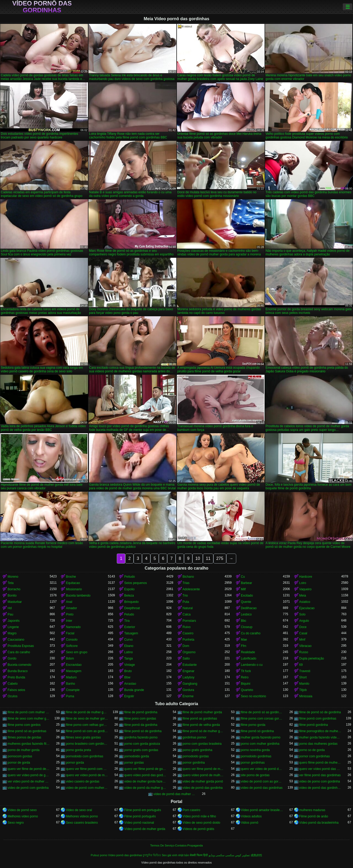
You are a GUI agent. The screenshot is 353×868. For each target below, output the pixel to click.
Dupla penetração (312, 658)
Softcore (72, 646)
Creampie (73, 690)
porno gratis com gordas (141, 750)
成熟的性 (256, 855)
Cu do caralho (251, 633)
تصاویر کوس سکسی (238, 855)
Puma (70, 696)
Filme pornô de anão (314, 816)
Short (303, 677)
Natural (188, 608)
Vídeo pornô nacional (139, 823)
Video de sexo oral (79, 810)
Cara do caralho (19, 652)
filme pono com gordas (140, 719)
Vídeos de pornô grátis (199, 829)
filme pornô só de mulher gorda (204, 731)
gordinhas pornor (195, 737)
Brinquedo (131, 602)
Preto (70, 614)
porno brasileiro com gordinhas (87, 744)
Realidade (248, 652)
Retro (245, 677)
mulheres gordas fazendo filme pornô (29, 744)
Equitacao (73, 583)
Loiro (303, 583)
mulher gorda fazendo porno (261, 737)
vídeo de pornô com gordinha (28, 788)
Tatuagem (131, 633)
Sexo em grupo (77, 652)
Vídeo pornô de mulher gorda (145, 829)
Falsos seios (16, 690)
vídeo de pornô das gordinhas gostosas (320, 788)
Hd (10, 608)
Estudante (190, 665)
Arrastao (130, 684)
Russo (304, 652)
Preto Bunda (16, 677)
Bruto (128, 671)
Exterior (130, 627)
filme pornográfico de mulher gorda (320, 731)
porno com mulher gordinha (260, 744)
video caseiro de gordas (83, 781)
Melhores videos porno (82, 816)
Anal (69, 602)
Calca (187, 614)
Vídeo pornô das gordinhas (42, 7)
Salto (186, 658)
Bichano (188, 577)
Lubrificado (249, 658)
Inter (69, 621)
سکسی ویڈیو (217, 855)
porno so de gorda (312, 750)
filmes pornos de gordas (24, 737)
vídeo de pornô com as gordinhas (262, 781)
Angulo (304, 621)
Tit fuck (246, 671)
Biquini (246, 684)
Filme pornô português (140, 816)
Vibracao (305, 646)
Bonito (12, 596)
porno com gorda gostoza (142, 744)
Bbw (127, 677)
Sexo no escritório (254, 696)
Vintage (129, 665)
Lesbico (246, 614)
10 (198, 558)
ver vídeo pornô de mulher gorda (29, 781)
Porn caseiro (191, 810)
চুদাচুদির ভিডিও (152, 855)
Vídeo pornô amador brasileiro (262, 810)
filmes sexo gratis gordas (83, 737)
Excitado (247, 596)
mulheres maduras (312, 810)
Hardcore (306, 577)
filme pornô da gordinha (141, 725)
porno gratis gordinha (197, 750)
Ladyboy (189, 677)
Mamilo (304, 684)
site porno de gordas (255, 775)
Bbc (244, 621)
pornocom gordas (20, 756)
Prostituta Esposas (21, 646)
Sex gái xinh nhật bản (175, 855)
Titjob (303, 690)
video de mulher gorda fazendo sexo (145, 781)
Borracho (14, 589)
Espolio (129, 589)
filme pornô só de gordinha (143, 731)
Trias (186, 583)
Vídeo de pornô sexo (22, 810)
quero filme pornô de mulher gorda (320, 763)
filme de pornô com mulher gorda (29, 712)
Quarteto (247, 690)
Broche (71, 577)
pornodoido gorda (136, 756)
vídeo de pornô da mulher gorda (145, 788)
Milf (243, 589)
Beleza (129, 596)
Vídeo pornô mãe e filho (199, 816)
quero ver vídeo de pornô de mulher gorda (262, 769)
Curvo (128, 640)
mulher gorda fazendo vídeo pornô (320, 737)
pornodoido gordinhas (256, 756)
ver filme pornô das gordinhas (320, 775)
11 (208, 558)
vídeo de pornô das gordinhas (262, 788)
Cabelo (13, 684)
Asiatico (305, 602)
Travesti (305, 671)
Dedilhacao (249, 608)
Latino (128, 652)
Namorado (73, 627)
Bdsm (70, 658)
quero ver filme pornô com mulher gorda (87, 769)
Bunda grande (134, 690)
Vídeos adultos (251, 816)
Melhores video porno (23, 816)
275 (220, 558)
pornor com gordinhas (315, 756)
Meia (303, 596)
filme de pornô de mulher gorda (87, 712)
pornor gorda (75, 763)
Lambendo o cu (252, 665)
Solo (302, 614)
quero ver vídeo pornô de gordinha (29, 775)
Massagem (74, 671)
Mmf (302, 640)
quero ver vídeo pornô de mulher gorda (87, 775)
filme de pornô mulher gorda (202, 712)
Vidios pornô (250, 823)
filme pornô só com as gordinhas (87, 731)
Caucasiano (16, 640)
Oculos (12, 696)
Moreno (13, 577)
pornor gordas (134, 763)
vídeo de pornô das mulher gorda (174, 794)
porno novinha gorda (255, 750)
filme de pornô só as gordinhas (262, 712)
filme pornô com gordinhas (318, 719)
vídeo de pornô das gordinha (203, 788)
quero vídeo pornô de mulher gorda (204, 775)
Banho (70, 684)
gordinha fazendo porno (141, 737)
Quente (246, 602)
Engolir (129, 696)
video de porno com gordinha (320, 781)
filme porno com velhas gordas (87, 725)
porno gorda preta (78, 750)
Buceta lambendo (78, 596)
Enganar (189, 671)
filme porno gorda (253, 725)
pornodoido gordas (196, 756)
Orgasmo (189, 652)
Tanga (128, 658)
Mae (244, 640)
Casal (303, 633)
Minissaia (306, 696)
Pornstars (189, 621)
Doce (303, 627)
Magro (12, 633)
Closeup (247, 627)
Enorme (188, 696)
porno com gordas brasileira (202, 744)
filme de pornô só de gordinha (320, 712)
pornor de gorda (19, 763)
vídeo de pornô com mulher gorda (87, 788)
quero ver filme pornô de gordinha (145, 769)
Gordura (188, 690)
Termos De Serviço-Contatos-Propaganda (176, 845)
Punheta (189, 640)
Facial (70, 633)
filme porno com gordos (24, 725)
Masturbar (15, 602)
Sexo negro (16, 823)
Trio (185, 596)
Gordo (12, 658)
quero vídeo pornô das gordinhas (145, 775)
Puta (186, 602)
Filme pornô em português (143, 810)
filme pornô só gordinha (257, 731)
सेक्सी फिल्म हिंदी (199, 855)
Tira (127, 621)
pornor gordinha (194, 763)
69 (301, 665)
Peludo (129, 614)
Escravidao (74, 665)
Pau (10, 614)
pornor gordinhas (253, 763)
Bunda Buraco (18, 671)
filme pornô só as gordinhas (27, 731)
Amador (71, 608)
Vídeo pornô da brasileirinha (319, 823)
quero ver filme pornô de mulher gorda (204, 769)
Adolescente (191, 589)
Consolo (72, 640)
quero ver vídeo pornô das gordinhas (320, 769)
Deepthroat (132, 608)
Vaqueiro (305, 589)
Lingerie (13, 627)
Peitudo (130, 577)
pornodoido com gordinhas (85, 756)
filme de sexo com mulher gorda (29, 719)
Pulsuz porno (99, 855)
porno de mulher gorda (23, 750)
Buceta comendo (19, 665)
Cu (243, 577)
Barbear (247, 583)
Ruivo (187, 627)
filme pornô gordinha (314, 725)
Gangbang (190, 684)
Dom (186, 646)
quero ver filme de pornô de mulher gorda (29, 769)
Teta (11, 583)
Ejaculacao (307, 608)
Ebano (129, 646)
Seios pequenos (135, 583)
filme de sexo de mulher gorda (87, 719)
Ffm (244, 646)
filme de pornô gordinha (141, 712)
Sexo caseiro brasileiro (82, 823)
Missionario (74, 589)
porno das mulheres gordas (318, 744)
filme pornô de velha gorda (201, 725)
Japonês (14, 621)
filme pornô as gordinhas (200, 719)
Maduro (71, 677)
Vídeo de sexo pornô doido (201, 823)
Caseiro (188, 633)
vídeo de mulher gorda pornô (203, 781)
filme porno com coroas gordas (262, 719)
